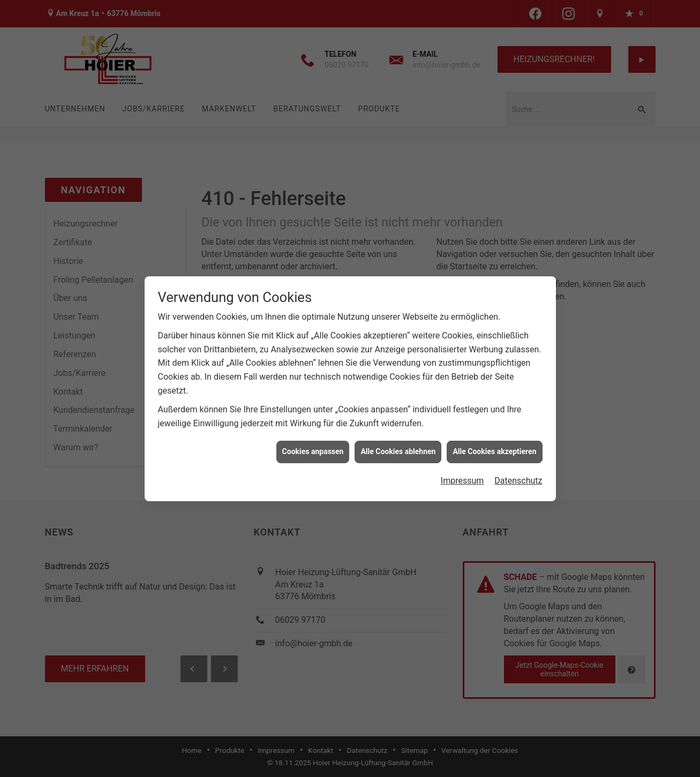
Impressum (462, 475)
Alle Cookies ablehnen (398, 447)
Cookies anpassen (313, 447)
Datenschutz (518, 475)
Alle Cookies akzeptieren (494, 447)
